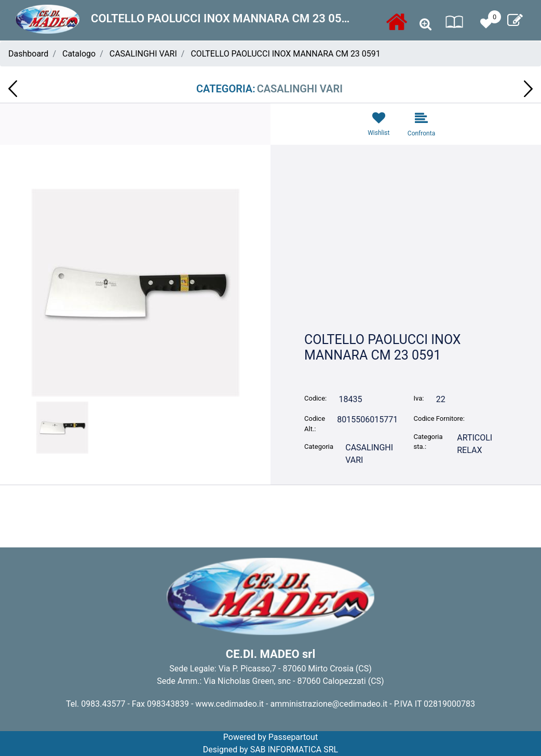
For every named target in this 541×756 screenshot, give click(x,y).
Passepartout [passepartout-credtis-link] (293, 737)
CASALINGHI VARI (143, 54)
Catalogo (79, 54)
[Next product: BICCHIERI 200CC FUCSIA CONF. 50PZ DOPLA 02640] (528, 89)
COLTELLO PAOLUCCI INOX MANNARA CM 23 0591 (285, 54)
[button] (136, 292)
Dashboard (28, 54)
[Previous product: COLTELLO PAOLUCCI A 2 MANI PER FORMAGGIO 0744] (13, 89)
